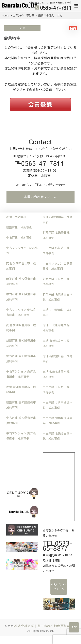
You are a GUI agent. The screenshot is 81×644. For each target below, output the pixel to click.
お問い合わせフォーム (40, 197)
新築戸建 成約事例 (19, 227)
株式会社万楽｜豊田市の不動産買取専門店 (45, 626)
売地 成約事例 (16, 217)
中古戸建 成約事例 (19, 237)
